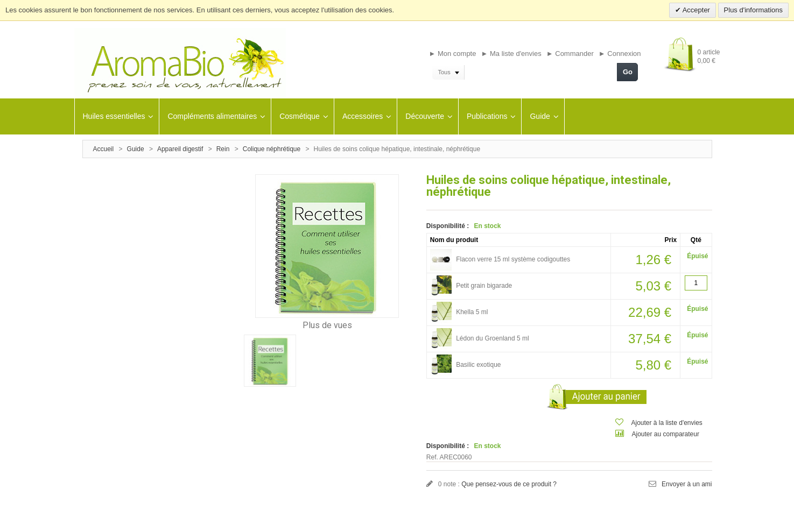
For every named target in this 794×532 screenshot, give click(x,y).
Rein (223, 149)
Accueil (104, 149)
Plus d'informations (753, 10)
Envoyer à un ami (687, 484)
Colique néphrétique (272, 149)
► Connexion (620, 54)
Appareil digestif (180, 149)
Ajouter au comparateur (666, 434)
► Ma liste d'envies (511, 54)
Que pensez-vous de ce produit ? (509, 484)
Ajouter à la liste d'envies (667, 423)
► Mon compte (452, 54)
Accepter (695, 10)
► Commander (570, 54)
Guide (136, 149)
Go (628, 72)
